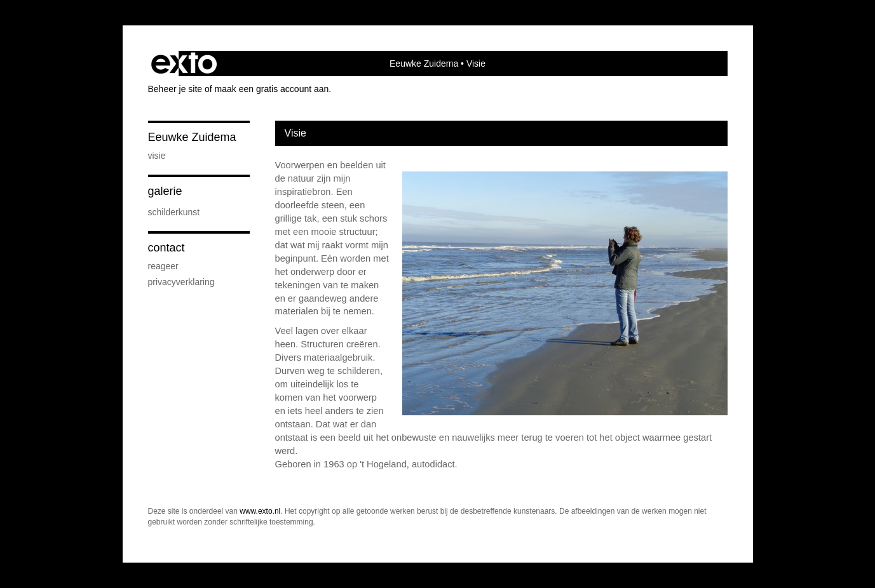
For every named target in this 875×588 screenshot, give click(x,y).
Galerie (165, 191)
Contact (166, 248)
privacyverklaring (181, 282)
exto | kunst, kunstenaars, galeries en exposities (184, 63)
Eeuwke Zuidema (424, 63)
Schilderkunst (174, 212)
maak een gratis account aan (272, 89)
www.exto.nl (260, 511)
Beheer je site (175, 89)
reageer (163, 266)
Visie (157, 156)
